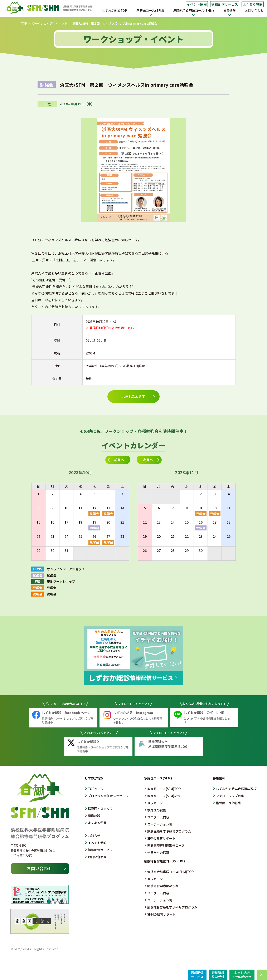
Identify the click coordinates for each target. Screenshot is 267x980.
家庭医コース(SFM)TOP (164, 789)
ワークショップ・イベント (50, 23)
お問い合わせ (254, 10)
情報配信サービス (225, 4)
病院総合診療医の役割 (163, 886)
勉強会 (94, 528)
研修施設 (94, 816)
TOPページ (96, 789)
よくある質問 (253, 4)
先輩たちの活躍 (158, 852)
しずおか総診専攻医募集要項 (236, 789)
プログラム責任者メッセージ (108, 796)
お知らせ (94, 836)
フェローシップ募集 (230, 796)
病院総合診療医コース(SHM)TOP (170, 872)
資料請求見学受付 (218, 975)
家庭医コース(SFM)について (167, 796)
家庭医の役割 (157, 810)
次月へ (148, 460)
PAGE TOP (262, 975)
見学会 (94, 514)
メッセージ (155, 803)
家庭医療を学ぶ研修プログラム (169, 831)
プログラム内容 (158, 817)
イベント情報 (197, 4)
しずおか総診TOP (114, 10)
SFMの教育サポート (161, 838)
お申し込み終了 (133, 397)
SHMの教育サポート (161, 914)
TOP (24, 23)
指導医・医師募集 (228, 803)
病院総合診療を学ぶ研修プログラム (172, 907)
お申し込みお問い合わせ (242, 975)
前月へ (119, 460)
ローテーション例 (160, 824)
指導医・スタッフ (100, 808)
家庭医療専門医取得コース (166, 845)
